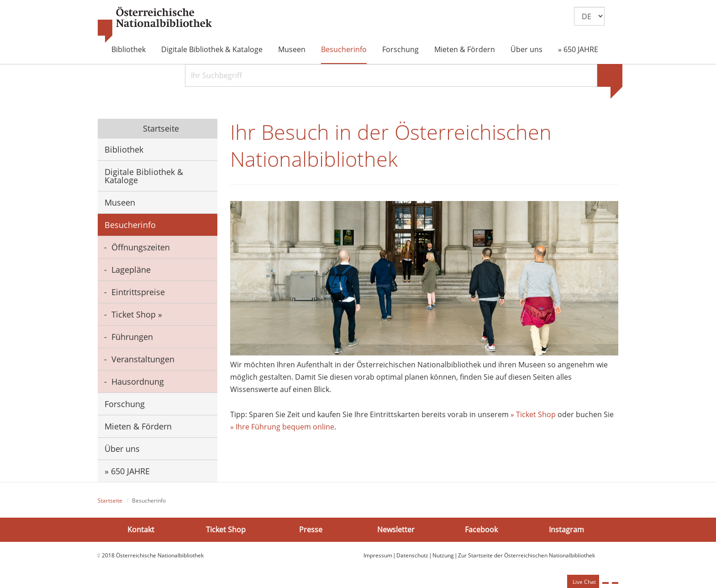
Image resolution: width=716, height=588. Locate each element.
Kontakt (141, 530)
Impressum (378, 555)
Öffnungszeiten (141, 247)
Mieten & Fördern (465, 49)
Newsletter (396, 530)
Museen (292, 49)
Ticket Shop (226, 530)
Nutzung (443, 555)
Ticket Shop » (137, 314)
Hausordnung (138, 381)
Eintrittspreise (138, 292)
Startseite (160, 128)
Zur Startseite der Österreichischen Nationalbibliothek (526, 555)
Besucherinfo (344, 49)
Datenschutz (412, 555)
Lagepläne (131, 270)
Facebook (481, 530)
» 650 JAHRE (578, 49)
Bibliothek (129, 49)
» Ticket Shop (533, 414)
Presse (311, 530)
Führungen (132, 337)
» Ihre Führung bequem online (282, 427)
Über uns (526, 49)
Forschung (400, 49)
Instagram (566, 530)
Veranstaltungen (143, 359)
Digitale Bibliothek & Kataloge (212, 49)
